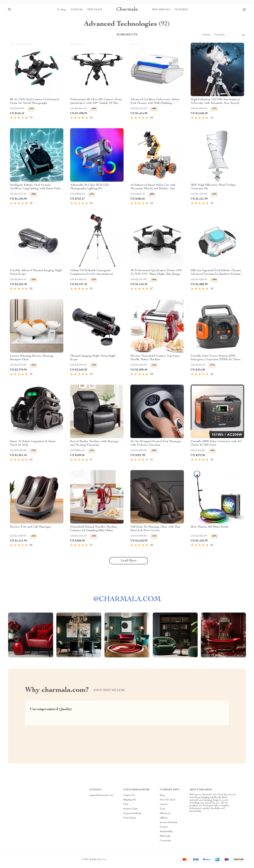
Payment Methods (132, 816)
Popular (77, 10)
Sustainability (166, 834)
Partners (164, 830)
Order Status (130, 821)
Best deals (95, 10)
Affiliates (164, 821)
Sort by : (207, 37)
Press (162, 812)
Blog (162, 798)
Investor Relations (169, 825)
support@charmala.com (101, 798)
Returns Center (131, 812)
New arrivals (161, 10)
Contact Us (129, 798)
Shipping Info (130, 802)
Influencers (165, 816)
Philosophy (165, 839)
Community (165, 843)
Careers (164, 807)
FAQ (126, 807)
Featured (182, 10)
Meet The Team (168, 802)
